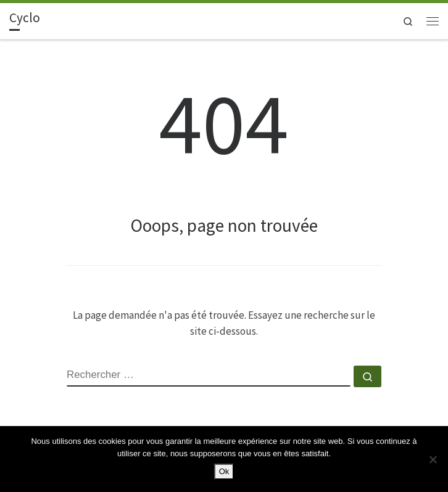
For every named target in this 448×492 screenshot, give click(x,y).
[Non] (433, 459)
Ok (224, 471)
